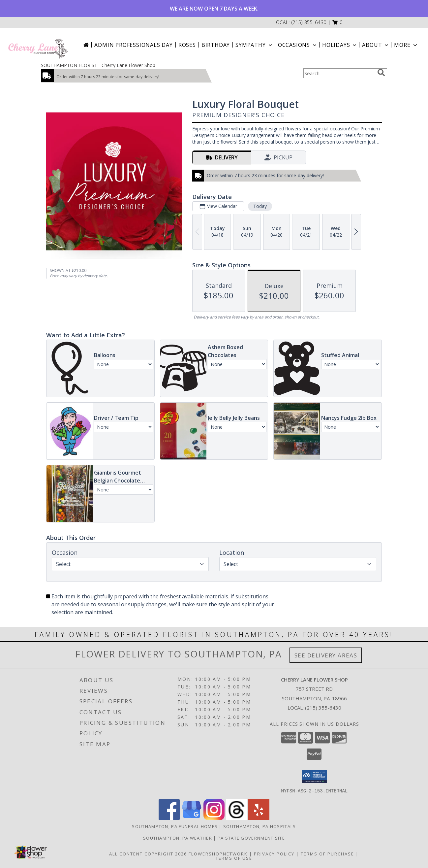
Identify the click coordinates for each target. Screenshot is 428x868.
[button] (337, 22)
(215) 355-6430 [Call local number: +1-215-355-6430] (309, 22)
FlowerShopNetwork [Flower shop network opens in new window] (218, 853)
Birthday (216, 45)
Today (260, 206)
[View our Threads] (236, 818)
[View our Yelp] (259, 818)
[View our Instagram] (214, 818)
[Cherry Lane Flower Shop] (38, 45)
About (376, 45)
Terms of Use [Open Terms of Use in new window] (234, 858)
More (406, 45)
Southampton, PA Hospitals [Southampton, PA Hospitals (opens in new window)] (260, 826)
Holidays (340, 45)
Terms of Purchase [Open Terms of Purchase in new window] (327, 853)
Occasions (298, 45)
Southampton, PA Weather (178, 838)
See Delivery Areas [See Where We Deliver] (326, 655)
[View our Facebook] (169, 818)
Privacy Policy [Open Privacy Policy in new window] (274, 853)
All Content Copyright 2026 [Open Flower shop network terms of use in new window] (148, 853)
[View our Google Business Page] (192, 818)
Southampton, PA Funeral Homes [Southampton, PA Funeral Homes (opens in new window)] (175, 826)
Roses (187, 45)
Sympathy (254, 45)
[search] (381, 73)
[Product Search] (339, 73)
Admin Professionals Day (133, 45)
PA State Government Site (251, 838)
